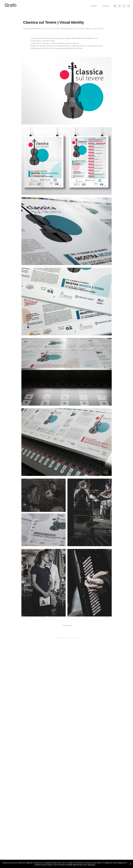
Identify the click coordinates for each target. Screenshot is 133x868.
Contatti (106, 6)
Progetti (94, 6)
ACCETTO (91, 865)
